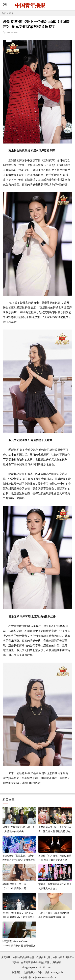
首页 (4, 13)
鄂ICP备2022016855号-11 (42, 977)
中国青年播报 (30, 5)
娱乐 (11, 13)
